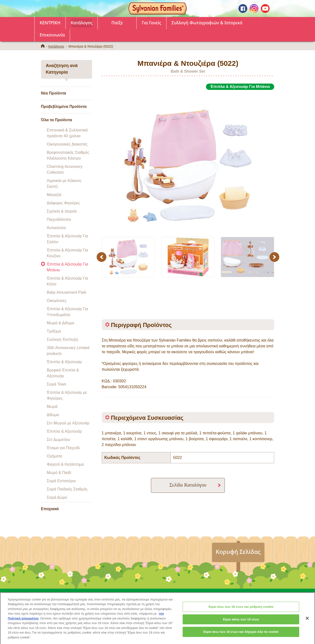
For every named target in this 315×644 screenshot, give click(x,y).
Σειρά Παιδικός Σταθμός (67, 489)
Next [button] (275, 257)
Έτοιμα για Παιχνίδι (63, 448)
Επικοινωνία (52, 35)
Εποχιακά (50, 509)
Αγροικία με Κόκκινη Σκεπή (64, 184)
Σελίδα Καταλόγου (188, 485)
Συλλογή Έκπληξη (63, 339)
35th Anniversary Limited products (68, 351)
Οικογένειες (57, 301)
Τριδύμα (54, 331)
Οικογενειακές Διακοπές (67, 144)
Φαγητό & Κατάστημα (65, 464)
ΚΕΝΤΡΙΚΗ (50, 23)
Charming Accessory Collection (65, 169)
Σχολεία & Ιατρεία (62, 211)
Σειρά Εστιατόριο (61, 481)
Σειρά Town (57, 384)
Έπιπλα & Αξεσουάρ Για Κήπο (68, 281)
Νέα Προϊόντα (54, 93)
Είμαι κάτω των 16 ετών (241, 623)
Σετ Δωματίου (59, 440)
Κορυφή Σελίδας (238, 552)
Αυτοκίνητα (56, 228)
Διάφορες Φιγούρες (64, 203)
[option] (188, 161)
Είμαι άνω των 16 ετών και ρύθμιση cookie (241, 611)
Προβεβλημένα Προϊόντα (64, 107)
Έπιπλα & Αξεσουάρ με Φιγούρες (67, 395)
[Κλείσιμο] (307, 622)
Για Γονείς (152, 23)
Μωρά (52, 407)
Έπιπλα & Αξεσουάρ (64, 362)
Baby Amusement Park (67, 292)
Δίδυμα (53, 415)
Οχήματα (55, 456)
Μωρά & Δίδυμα (61, 323)
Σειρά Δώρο (57, 497)
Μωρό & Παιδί (59, 473)
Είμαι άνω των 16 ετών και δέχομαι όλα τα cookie (241, 636)
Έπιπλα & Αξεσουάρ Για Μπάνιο (68, 267)
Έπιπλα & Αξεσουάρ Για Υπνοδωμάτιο (68, 312)
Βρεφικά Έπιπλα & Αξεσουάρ (63, 373)
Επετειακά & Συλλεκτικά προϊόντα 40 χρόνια (67, 133)
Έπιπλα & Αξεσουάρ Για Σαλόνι (68, 239)
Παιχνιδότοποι (59, 219)
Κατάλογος (82, 23)
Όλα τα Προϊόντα (57, 120)
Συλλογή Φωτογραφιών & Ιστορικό (207, 23)
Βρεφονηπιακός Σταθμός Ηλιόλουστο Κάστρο (68, 155)
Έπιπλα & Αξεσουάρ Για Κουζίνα (68, 253)
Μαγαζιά (54, 195)
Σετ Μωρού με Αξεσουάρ (68, 423)
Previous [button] (102, 257)
